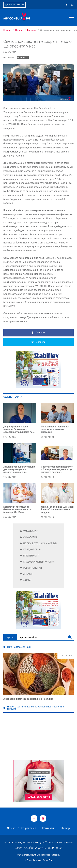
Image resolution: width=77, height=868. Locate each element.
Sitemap (65, 828)
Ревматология (33, 568)
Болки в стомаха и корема (41, 544)
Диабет (28, 580)
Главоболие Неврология (39, 562)
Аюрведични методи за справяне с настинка (28, 699)
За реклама (29, 828)
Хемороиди (31, 531)
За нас (11, 828)
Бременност (31, 556)
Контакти (48, 828)
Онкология (30, 537)
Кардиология (32, 550)
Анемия (28, 574)
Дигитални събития (14, 5)
